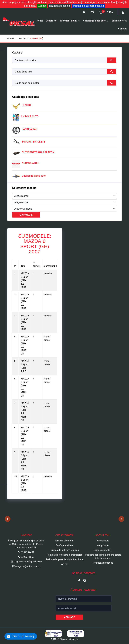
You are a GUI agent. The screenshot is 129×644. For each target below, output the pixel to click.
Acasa (40, 21)
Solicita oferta (119, 21)
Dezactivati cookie (60, 6)
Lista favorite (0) (102, 550)
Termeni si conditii (64, 541)
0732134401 (27, 552)
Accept (42, 6)
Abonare (69, 617)
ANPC (64, 564)
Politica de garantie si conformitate (64, 559)
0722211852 (27, 557)
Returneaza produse (102, 563)
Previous (8, 519)
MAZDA (22, 38)
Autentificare (103, 541)
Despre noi (51, 21)
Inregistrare (102, 545)
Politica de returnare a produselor (64, 555)
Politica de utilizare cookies (88, 6)
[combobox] (64, 196)
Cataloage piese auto (94, 21)
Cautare (26, 215)
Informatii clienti (68, 21)
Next (121, 519)
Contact (122, 29)
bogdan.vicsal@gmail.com (28, 562)
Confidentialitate (64, 545)
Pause (3, 525)
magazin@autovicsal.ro (28, 566)
